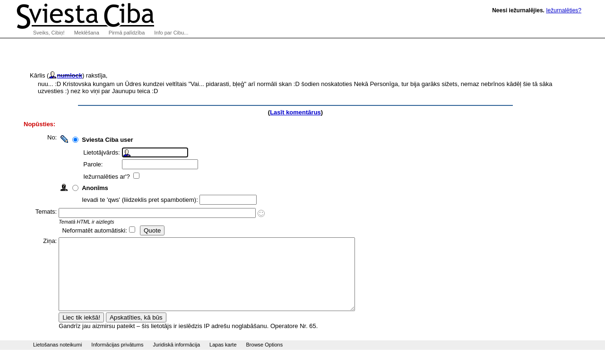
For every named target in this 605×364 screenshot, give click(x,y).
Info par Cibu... (171, 33)
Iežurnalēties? (564, 10)
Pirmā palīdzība (127, 33)
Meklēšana (87, 33)
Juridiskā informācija (176, 359)
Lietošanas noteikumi (57, 359)
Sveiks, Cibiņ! (49, 33)
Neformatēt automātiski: (99, 230)
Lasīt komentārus (295, 112)
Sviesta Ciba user (112, 140)
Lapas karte (223, 359)
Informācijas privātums (117, 359)
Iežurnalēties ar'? (112, 177)
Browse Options (265, 359)
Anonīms (99, 188)
